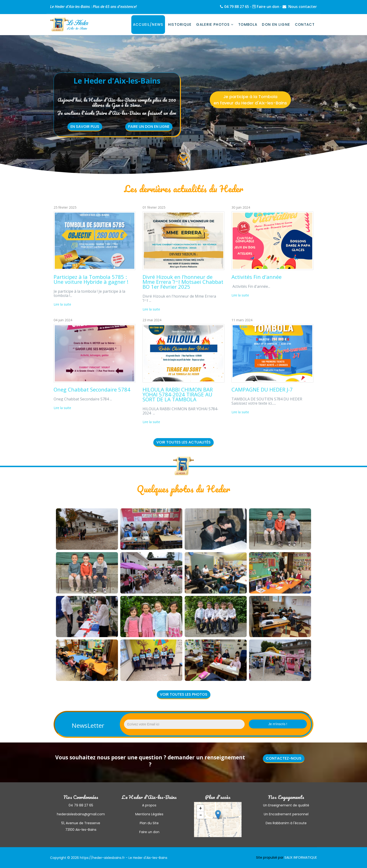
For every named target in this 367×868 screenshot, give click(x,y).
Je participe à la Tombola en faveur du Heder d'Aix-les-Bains (250, 100)
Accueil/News (148, 24)
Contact (305, 24)
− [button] (201, 815)
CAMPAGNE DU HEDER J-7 (262, 389)
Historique (180, 24)
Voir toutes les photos (184, 694)
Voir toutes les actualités (183, 442)
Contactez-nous (284, 758)
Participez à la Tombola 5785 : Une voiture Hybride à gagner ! (91, 279)
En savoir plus (85, 127)
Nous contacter (302, 7)
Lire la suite (62, 304)
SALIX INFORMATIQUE (301, 857)
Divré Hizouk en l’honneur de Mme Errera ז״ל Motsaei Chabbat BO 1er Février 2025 (183, 282)
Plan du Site (149, 823)
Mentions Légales (149, 814)
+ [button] (200, 808)
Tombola (248, 24)
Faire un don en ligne (149, 127)
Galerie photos (213, 24)
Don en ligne (276, 24)
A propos (149, 805)
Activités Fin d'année (257, 277)
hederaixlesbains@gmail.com (81, 814)
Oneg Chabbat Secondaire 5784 (92, 389)
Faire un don (268, 7)
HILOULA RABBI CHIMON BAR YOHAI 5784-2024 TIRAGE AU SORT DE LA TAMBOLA (178, 394)
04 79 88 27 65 (237, 7)
